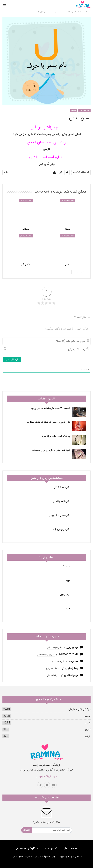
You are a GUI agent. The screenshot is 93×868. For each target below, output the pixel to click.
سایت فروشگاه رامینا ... (47, 777)
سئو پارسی (17, 857)
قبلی (83, 272)
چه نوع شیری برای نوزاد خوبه (56, 436)
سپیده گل (65, 567)
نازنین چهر (65, 595)
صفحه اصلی (71, 849)
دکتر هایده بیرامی (54, 648)
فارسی (74, 110)
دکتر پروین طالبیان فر (60, 515)
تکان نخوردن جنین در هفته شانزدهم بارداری (49, 422)
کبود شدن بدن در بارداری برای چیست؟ (51, 450)
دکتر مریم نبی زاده (61, 529)
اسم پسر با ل (84, 110)
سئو (39, 857)
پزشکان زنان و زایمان (79, 709)
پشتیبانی (62, 857)
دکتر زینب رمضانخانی (46, 655)
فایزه (68, 609)
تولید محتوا (50, 857)
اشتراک (26, 830)
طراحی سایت (75, 857)
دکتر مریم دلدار (59, 661)
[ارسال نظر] (12, 359)
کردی (88, 736)
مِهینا (68, 581)
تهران (88, 729)
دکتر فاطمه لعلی (53, 675)
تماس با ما (50, 849)
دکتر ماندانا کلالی (62, 487)
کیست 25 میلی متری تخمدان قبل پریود (51, 408)
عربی (88, 723)
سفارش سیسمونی (26, 849)
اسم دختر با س (68, 200)
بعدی (75, 272)
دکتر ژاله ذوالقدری (61, 501)
